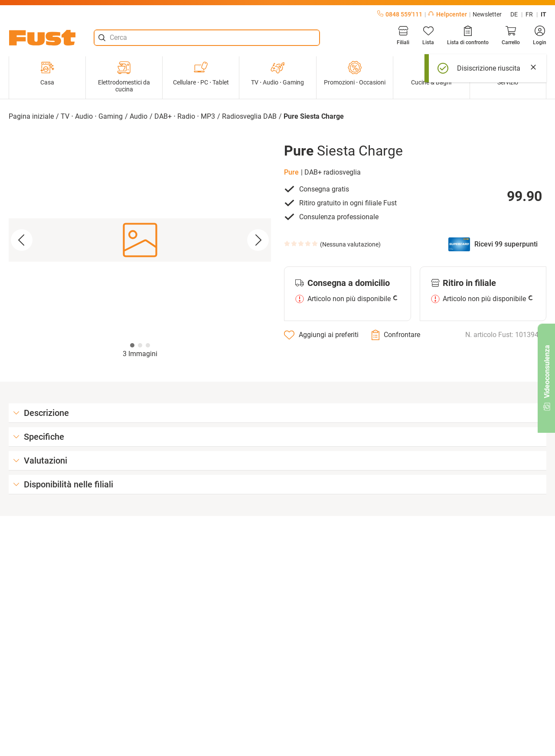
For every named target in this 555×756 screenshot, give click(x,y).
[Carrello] (511, 36)
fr (529, 14)
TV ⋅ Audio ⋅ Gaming (277, 73)
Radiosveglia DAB (249, 116)
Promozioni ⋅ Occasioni (355, 73)
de (514, 14)
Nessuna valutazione (350, 244)
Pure (291, 172)
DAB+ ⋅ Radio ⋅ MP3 (185, 116)
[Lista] (428, 36)
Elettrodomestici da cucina (124, 77)
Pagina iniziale (31, 116)
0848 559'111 (400, 14)
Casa (47, 73)
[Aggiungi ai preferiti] (321, 335)
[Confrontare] (396, 335)
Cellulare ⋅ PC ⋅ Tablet (201, 73)
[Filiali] (403, 36)
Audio (139, 116)
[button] (140, 240)
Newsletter (487, 14)
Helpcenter (447, 14)
